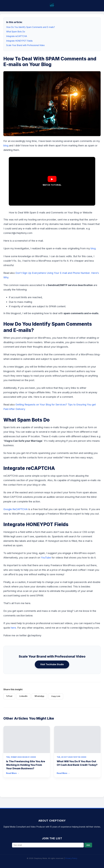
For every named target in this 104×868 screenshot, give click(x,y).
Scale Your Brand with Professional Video (25, 45)
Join (88, 845)
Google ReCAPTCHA (16, 509)
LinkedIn (23, 696)
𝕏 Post (9, 696)
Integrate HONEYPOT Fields (19, 41)
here (13, 628)
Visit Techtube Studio (52, 664)
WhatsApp (39, 696)
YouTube (46, 557)
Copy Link (56, 696)
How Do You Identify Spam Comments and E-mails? (31, 27)
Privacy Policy (71, 858)
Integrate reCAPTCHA (17, 36)
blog (6, 145)
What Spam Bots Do (16, 32)
